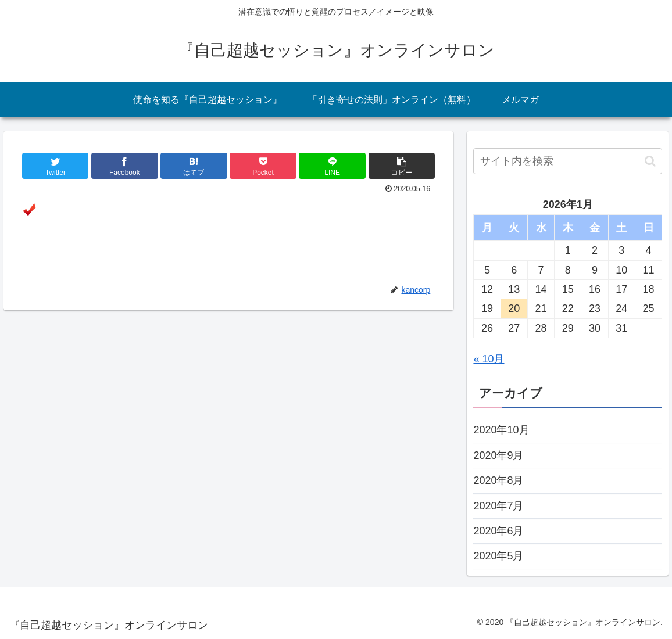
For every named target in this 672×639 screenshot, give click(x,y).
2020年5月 (498, 556)
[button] (650, 161)
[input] (568, 161)
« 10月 (489, 359)
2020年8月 (498, 480)
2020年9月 (498, 455)
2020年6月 (498, 531)
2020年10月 (501, 430)
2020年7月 (498, 506)
